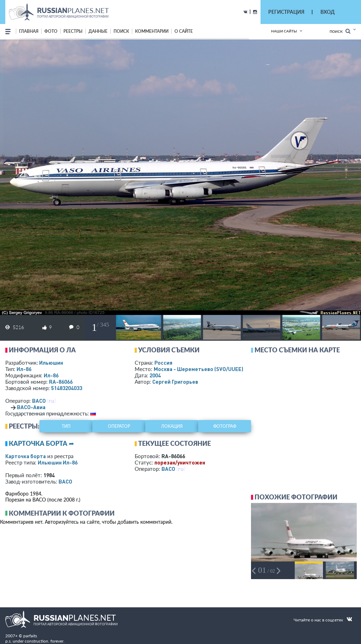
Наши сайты (284, 31)
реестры (73, 31)
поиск (121, 31)
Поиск (340, 31)
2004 (155, 375)
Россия (163, 363)
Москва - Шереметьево (198, 369)
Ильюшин (51, 363)
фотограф (225, 426)
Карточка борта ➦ (41, 443)
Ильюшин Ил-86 (58, 462)
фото (51, 31)
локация (172, 426)
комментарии (152, 31)
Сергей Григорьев (175, 382)
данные (98, 31)
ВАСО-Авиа (31, 407)
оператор (119, 426)
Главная (29, 31)
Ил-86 (24, 369)
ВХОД (328, 12)
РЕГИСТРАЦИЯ (286, 12)
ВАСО (39, 401)
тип (66, 426)
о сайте (184, 31)
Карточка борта (26, 456)
